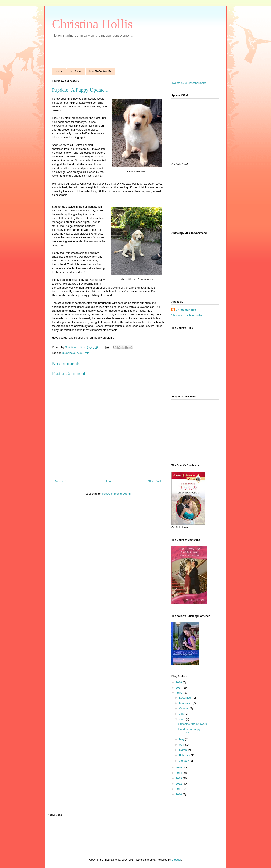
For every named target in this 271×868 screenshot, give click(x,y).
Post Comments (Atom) (116, 494)
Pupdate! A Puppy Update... (189, 731)
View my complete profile (187, 315)
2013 (179, 778)
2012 (179, 784)
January (184, 761)
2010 (179, 794)
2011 (179, 789)
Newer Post (62, 481)
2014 (179, 773)
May (182, 739)
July (182, 714)
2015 (179, 767)
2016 (179, 693)
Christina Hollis (92, 24)
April (182, 745)
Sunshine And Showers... (194, 724)
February (185, 755)
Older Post (154, 481)
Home (59, 71)
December (186, 698)
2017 (179, 688)
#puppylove (69, 353)
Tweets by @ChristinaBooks (189, 83)
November (186, 703)
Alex (80, 353)
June (183, 719)
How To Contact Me (100, 71)
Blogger (176, 860)
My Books (76, 71)
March (183, 750)
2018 (179, 682)
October (184, 708)
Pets (87, 353)
